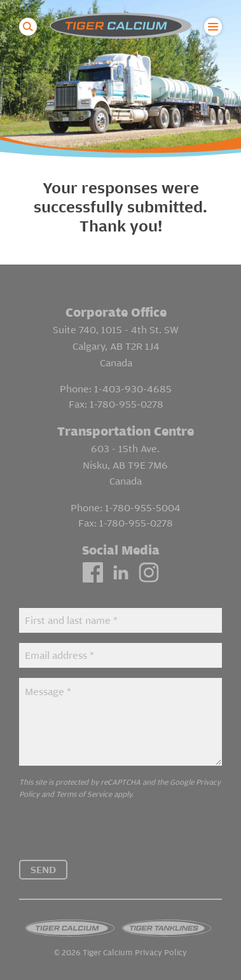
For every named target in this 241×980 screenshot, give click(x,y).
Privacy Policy (161, 953)
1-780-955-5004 (143, 507)
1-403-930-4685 (133, 389)
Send (43, 869)
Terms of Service (84, 794)
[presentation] (116, 835)
